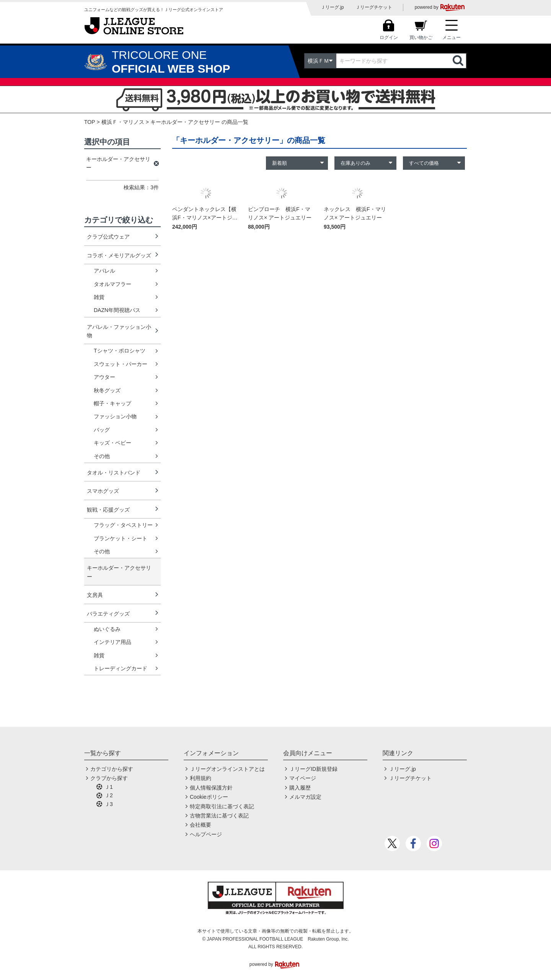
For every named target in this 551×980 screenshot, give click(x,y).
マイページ (303, 778)
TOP (90, 122)
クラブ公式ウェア (108, 237)
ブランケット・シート (121, 538)
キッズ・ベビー (112, 443)
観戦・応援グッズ (108, 510)
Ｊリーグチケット (374, 7)
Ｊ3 (109, 804)
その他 (102, 456)
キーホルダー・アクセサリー (119, 572)
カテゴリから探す (112, 769)
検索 (459, 61)
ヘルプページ (206, 834)
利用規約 (201, 778)
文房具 (95, 595)
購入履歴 (300, 788)
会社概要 (201, 825)
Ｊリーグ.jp (332, 7)
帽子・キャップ (112, 403)
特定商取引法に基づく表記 (222, 806)
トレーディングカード (121, 668)
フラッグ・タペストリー (123, 525)
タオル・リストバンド (114, 473)
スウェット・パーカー (121, 364)
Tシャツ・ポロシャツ (120, 351)
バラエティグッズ (108, 614)
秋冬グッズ (107, 390)
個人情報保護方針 (211, 788)
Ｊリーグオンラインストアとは (227, 769)
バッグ (102, 430)
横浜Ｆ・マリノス (123, 122)
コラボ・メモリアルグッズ (119, 255)
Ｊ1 (109, 787)
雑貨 (99, 297)
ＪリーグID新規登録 (313, 769)
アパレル (104, 271)
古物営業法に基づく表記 (219, 816)
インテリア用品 (112, 642)
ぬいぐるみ (107, 629)
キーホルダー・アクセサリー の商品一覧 (199, 122)
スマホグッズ (103, 491)
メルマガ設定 (305, 797)
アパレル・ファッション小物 (119, 331)
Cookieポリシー (209, 797)
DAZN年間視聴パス (117, 310)
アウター (104, 377)
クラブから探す (109, 778)
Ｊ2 (109, 795)
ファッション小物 (115, 416)
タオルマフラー (112, 284)
